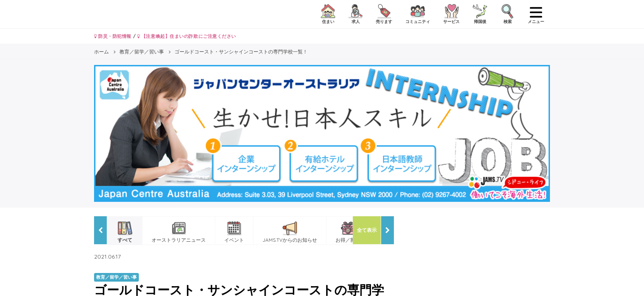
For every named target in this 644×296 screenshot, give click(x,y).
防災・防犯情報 (113, 36)
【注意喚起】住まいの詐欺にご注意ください (187, 36)
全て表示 (367, 230)
